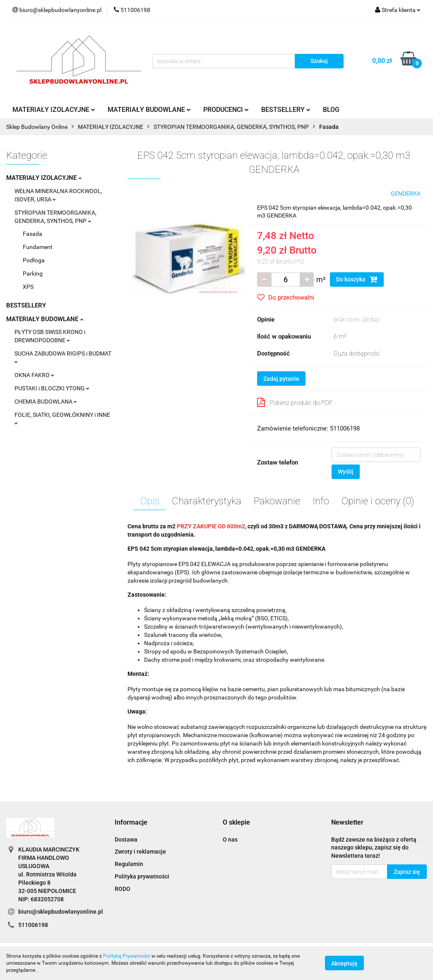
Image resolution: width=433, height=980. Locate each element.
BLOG (331, 110)
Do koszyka (357, 279)
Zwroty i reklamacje (140, 852)
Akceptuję (344, 963)
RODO (123, 889)
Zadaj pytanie (281, 379)
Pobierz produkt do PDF (295, 402)
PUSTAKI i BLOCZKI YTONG (52, 388)
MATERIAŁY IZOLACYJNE (54, 110)
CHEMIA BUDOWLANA (46, 402)
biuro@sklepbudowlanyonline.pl (61, 912)
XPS (28, 287)
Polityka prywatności (142, 876)
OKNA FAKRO (34, 375)
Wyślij (346, 472)
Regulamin (129, 864)
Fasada (32, 234)
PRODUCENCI (226, 110)
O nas (230, 840)
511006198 (33, 925)
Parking (33, 273)
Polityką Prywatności (127, 956)
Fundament (38, 247)
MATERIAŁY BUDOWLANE (149, 110)
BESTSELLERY (286, 110)
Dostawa (126, 840)
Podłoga (34, 260)
